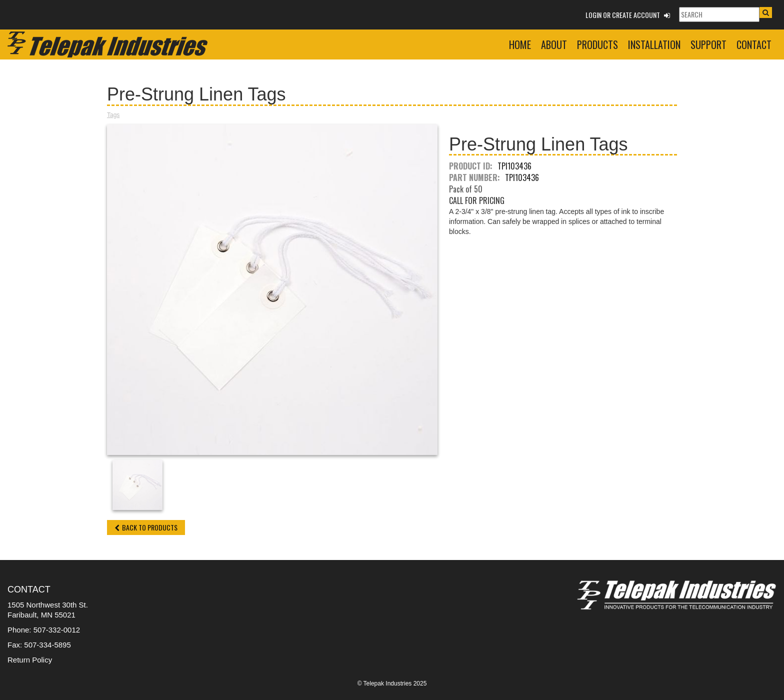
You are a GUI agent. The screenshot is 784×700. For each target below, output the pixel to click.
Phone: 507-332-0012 (44, 630)
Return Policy (30, 660)
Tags (113, 115)
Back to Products (146, 527)
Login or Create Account (628, 15)
